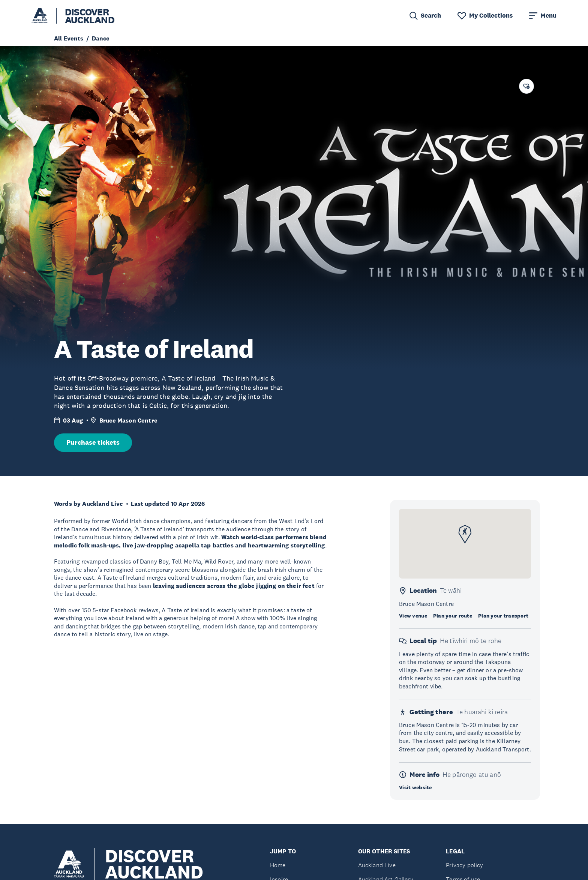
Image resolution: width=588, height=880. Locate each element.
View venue (413, 616)
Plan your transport (503, 616)
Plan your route (453, 616)
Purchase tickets (93, 442)
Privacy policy (464, 865)
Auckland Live (377, 865)
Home (278, 865)
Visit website (415, 787)
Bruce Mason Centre (128, 421)
